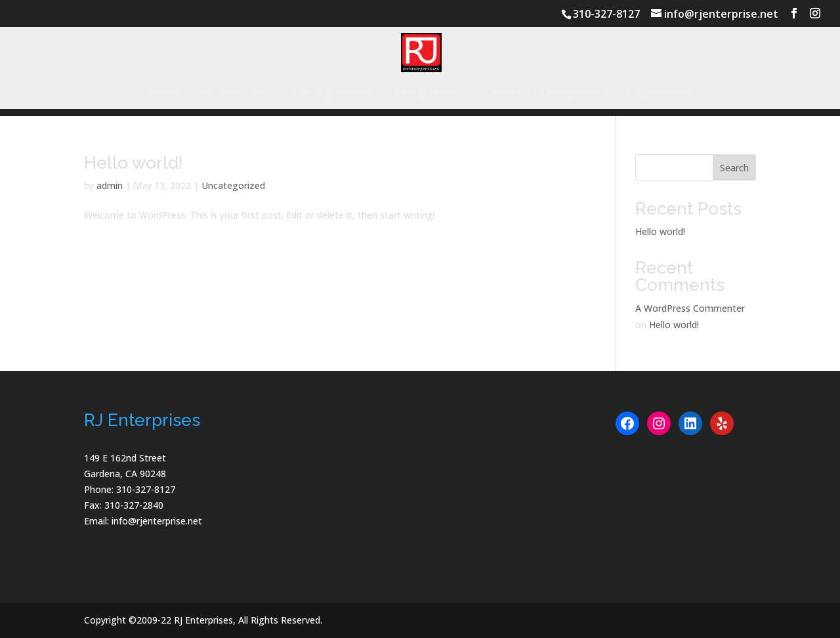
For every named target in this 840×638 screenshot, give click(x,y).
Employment (660, 93)
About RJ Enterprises (544, 93)
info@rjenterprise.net (157, 521)
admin (110, 185)
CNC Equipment (333, 93)
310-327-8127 (606, 14)
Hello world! (134, 163)
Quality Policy (425, 93)
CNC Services (228, 93)
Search (734, 168)
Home (163, 93)
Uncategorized (233, 185)
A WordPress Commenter (690, 308)
